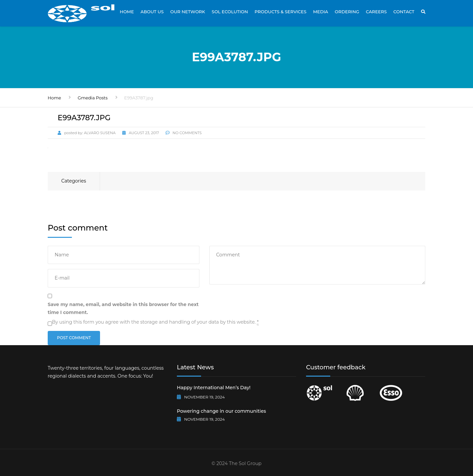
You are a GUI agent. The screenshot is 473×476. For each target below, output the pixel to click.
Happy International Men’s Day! (214, 388)
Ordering (347, 12)
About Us (152, 12)
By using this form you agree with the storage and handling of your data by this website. (155, 322)
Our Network (188, 12)
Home (127, 12)
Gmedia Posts (92, 98)
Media (320, 12)
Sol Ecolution (230, 12)
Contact (404, 12)
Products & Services (281, 12)
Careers (376, 12)
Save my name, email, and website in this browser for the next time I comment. (123, 308)
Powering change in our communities (221, 411)
